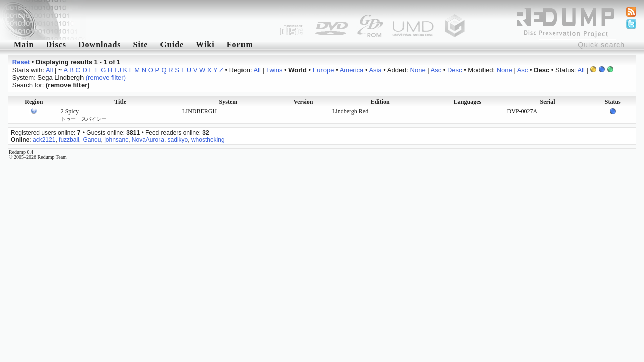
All (49, 70)
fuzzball (69, 140)
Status (613, 102)
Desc (455, 70)
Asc (436, 70)
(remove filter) (106, 78)
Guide (172, 44)
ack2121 (44, 140)
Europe (324, 70)
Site (141, 44)
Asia (375, 70)
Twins (274, 70)
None (418, 70)
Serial (548, 102)
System (229, 102)
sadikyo (178, 140)
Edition (380, 102)
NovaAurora (148, 140)
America (352, 70)
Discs (56, 44)
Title (120, 102)
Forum (240, 44)
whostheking (208, 140)
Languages (468, 102)
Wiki (205, 44)
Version (304, 102)
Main (24, 44)
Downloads (100, 44)
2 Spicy (84, 115)
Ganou (92, 140)
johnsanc (116, 140)
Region (34, 102)
